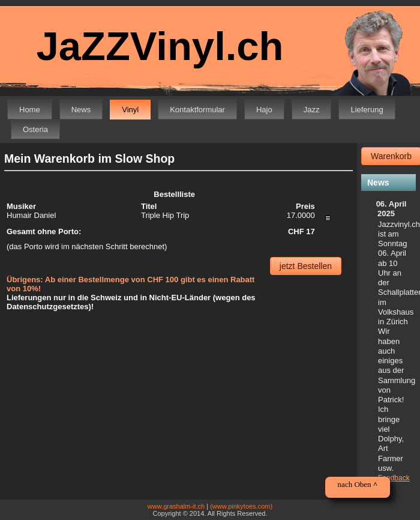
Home (30, 110)
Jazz (312, 110)
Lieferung (367, 110)
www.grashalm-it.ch (176, 506)
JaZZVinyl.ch (160, 46)
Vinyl (130, 110)
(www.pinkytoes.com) (241, 506)
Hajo (264, 110)
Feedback (394, 478)
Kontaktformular (197, 110)
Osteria (35, 129)
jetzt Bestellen (306, 266)
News (81, 110)
